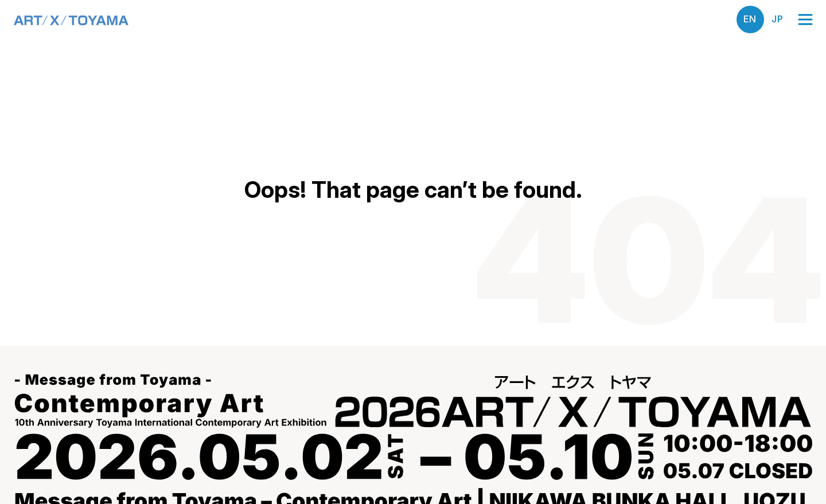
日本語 (778, 19)
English (750, 19)
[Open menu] (805, 19)
